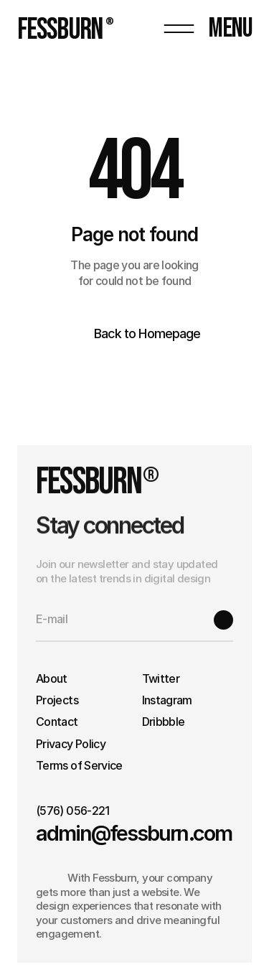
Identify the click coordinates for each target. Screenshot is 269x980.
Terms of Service (79, 765)
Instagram (167, 700)
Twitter (161, 678)
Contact (57, 722)
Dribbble (164, 722)
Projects (57, 700)
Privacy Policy (71, 744)
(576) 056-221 (73, 811)
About (52, 678)
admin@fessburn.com (134, 833)
